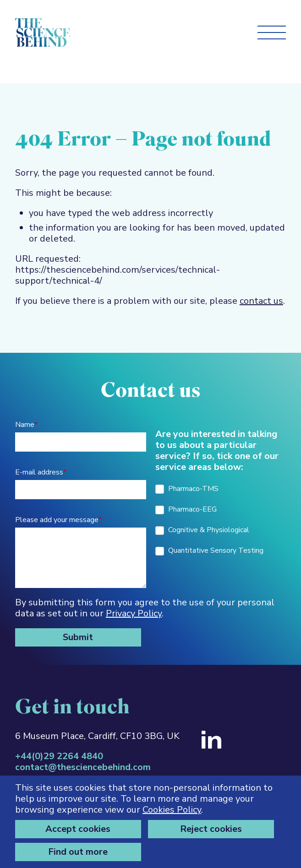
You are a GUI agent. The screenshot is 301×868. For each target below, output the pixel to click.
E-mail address (41, 472)
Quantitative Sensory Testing (209, 550)
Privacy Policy (134, 613)
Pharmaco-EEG (186, 509)
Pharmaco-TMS (187, 489)
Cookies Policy (172, 810)
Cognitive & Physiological (202, 530)
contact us (261, 301)
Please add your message (58, 520)
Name (26, 425)
